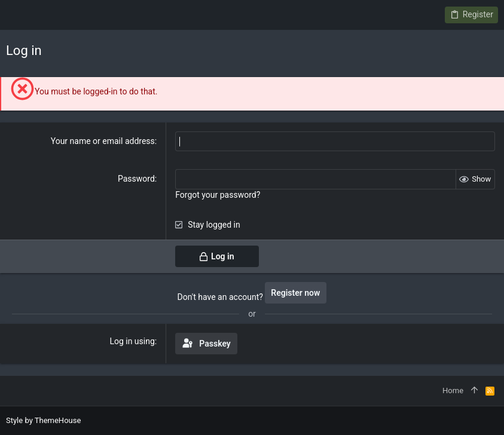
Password (136, 179)
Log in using (132, 341)
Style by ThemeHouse (43, 420)
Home (453, 390)
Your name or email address (103, 141)
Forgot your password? (218, 195)
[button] (18, 15)
